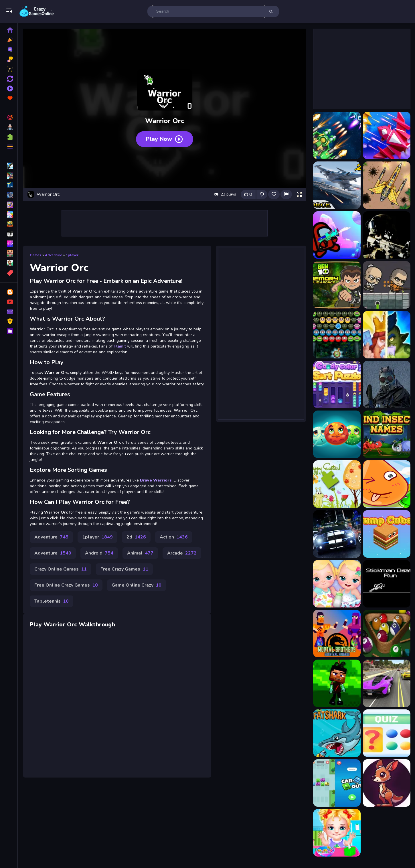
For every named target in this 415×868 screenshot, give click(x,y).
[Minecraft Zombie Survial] (337, 683)
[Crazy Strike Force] (387, 384)
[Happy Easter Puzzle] (337, 484)
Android (99, 553)
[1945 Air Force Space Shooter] (387, 135)
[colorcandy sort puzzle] (337, 384)
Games (35, 255)
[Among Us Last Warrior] (337, 235)
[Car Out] (337, 783)
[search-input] (209, 11)
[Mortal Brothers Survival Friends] (337, 634)
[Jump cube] (387, 534)
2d (136, 537)
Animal (140, 553)
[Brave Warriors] (387, 285)
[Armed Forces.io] (387, 235)
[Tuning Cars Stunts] (337, 534)
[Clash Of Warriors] (387, 335)
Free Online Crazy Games (66, 585)
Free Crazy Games (124, 569)
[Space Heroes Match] (337, 434)
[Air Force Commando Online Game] (387, 185)
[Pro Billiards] (387, 634)
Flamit (120, 346)
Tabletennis (52, 601)
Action (174, 537)
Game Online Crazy (137, 585)
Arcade (182, 553)
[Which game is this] (387, 733)
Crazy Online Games (61, 569)
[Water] (387, 484)
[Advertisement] (165, 223)
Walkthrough (97, 625)
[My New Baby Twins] (337, 584)
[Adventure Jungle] (387, 783)
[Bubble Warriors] (337, 335)
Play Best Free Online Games (37, 11)
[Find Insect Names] (387, 434)
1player (72, 255)
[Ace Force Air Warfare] (337, 185)
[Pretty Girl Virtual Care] (337, 833)
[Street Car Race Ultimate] (387, 683)
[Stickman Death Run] (387, 584)
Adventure (54, 255)
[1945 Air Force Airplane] (337, 135)
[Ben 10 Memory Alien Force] (337, 285)
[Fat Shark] (337, 733)
